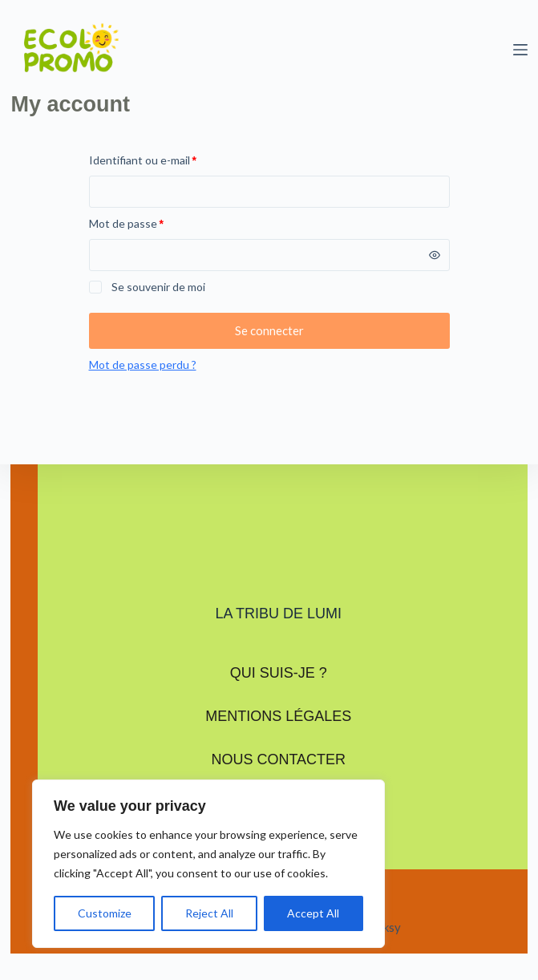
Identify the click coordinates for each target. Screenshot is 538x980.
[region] (208, 864)
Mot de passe (154, 222)
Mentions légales (278, 716)
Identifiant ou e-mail (171, 159)
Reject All (209, 913)
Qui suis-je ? (279, 673)
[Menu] (520, 50)
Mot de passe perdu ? (143, 364)
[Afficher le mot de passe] (435, 255)
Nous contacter (278, 759)
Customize (105, 913)
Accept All (313, 913)
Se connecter (269, 330)
